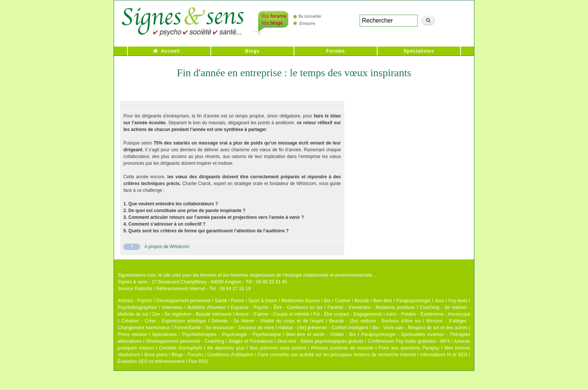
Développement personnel (184, 301)
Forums (336, 51)
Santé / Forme (230, 301)
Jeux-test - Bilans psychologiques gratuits (320, 341)
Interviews (172, 307)
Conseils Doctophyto (181, 348)
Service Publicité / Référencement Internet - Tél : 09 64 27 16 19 (184, 289)
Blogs (252, 51)
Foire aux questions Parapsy (409, 348)
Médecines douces (301, 301)
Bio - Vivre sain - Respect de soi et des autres (420, 328)
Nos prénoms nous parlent (278, 348)
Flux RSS (198, 361)
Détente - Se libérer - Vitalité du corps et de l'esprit (268, 321)
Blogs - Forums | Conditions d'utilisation (213, 355)
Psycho (145, 301)
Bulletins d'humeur (207, 307)
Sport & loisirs (263, 301)
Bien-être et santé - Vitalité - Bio (321, 334)
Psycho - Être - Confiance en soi (288, 307)
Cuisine (343, 301)
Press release (132, 334)
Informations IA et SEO (444, 355)
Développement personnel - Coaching (185, 341)
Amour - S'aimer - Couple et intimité (272, 314)
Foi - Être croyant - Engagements (347, 314)
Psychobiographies (137, 307)
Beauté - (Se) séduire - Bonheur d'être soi (375, 321)
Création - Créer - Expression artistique (163, 321)
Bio (327, 301)
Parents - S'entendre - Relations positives (371, 307)
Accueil (171, 51)
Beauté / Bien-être (373, 301)
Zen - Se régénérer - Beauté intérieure (192, 314)
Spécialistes (419, 51)
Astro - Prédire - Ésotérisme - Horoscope (428, 314)
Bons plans (156, 355)
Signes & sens (133, 282)
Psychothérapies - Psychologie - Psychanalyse (232, 334)
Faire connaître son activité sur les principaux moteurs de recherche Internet (337, 355)
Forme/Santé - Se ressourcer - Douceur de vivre (224, 328)
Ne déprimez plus (226, 348)
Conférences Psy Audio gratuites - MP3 (409, 341)
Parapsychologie (413, 301)
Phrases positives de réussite (342, 348)
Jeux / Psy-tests (451, 301)
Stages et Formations (251, 341)
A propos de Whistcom (167, 247)
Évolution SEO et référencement (151, 361)
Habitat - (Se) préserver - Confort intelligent (323, 328)
